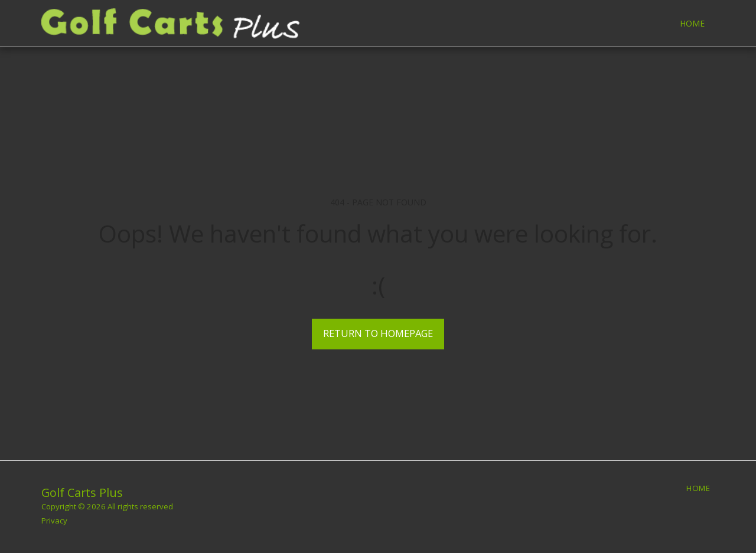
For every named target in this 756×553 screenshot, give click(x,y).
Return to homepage (378, 333)
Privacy (54, 521)
